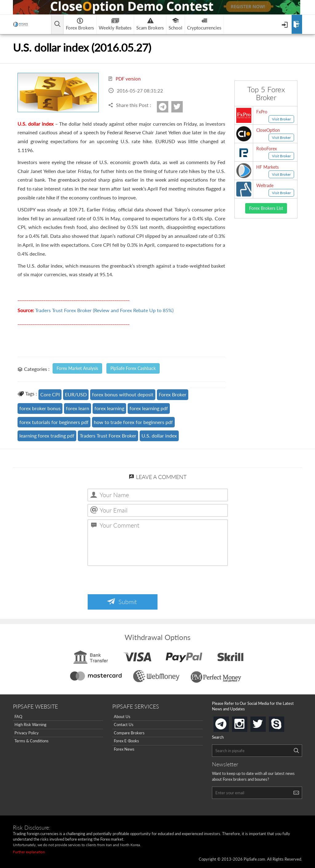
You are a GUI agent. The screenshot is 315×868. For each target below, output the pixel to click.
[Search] (296, 751)
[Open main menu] (57, 24)
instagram (246, 722)
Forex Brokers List (266, 208)
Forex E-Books (126, 741)
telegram (228, 724)
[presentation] (134, 581)
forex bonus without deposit (123, 394)
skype (283, 722)
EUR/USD (76, 394)
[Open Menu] (285, 24)
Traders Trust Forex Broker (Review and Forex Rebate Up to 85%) (104, 310)
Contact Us (124, 725)
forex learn (78, 408)
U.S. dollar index (159, 436)
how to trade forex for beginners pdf (133, 422)
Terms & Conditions (32, 741)
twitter (182, 107)
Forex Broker (173, 394)
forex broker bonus (40, 408)
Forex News (124, 749)
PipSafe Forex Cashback (133, 368)
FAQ (18, 717)
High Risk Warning (30, 725)
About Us (122, 717)
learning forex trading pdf (47, 436)
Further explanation (29, 852)
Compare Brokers (129, 733)
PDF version (124, 79)
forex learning (109, 408)
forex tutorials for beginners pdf (54, 422)
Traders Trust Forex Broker (108, 436)
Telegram (167, 109)
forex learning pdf (149, 408)
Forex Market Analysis (77, 368)
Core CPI (50, 394)
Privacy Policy (27, 733)
